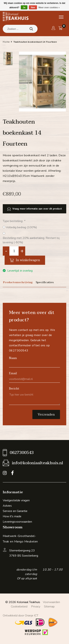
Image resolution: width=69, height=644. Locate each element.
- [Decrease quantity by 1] (6, 251)
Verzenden (46, 415)
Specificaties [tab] (45, 282)
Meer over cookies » (49, 8)
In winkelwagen (25, 260)
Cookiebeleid (19, 607)
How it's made (12, 516)
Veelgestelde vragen (16, 500)
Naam (13, 358)
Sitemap (49, 607)
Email (13, 373)
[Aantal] (14, 251)
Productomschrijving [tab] (18, 282)
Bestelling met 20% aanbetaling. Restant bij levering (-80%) (31, 240)
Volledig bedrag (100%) (21, 227)
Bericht (14, 389)
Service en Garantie (15, 511)
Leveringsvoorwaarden (17, 522)
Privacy (36, 607)
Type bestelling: (14, 221)
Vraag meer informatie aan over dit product (35, 209)
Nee (33, 8)
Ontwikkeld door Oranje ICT (21, 616)
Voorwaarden (51, 602)
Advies (7, 506)
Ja (24, 8)
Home (6, 42)
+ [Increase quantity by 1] (22, 251)
